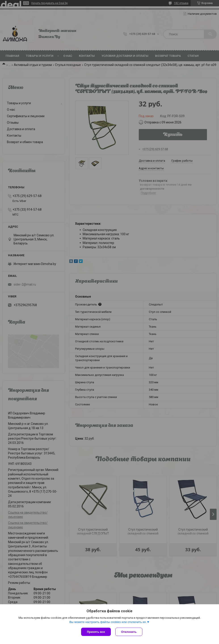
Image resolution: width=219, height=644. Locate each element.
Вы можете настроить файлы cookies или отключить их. (108, 622)
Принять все (96, 632)
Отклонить (129, 632)
